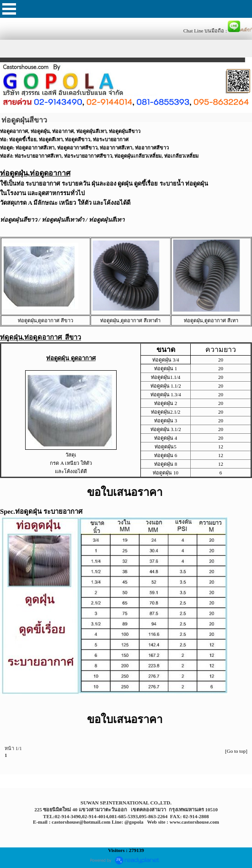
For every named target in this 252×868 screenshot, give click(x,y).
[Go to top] (236, 751)
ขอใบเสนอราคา (125, 492)
